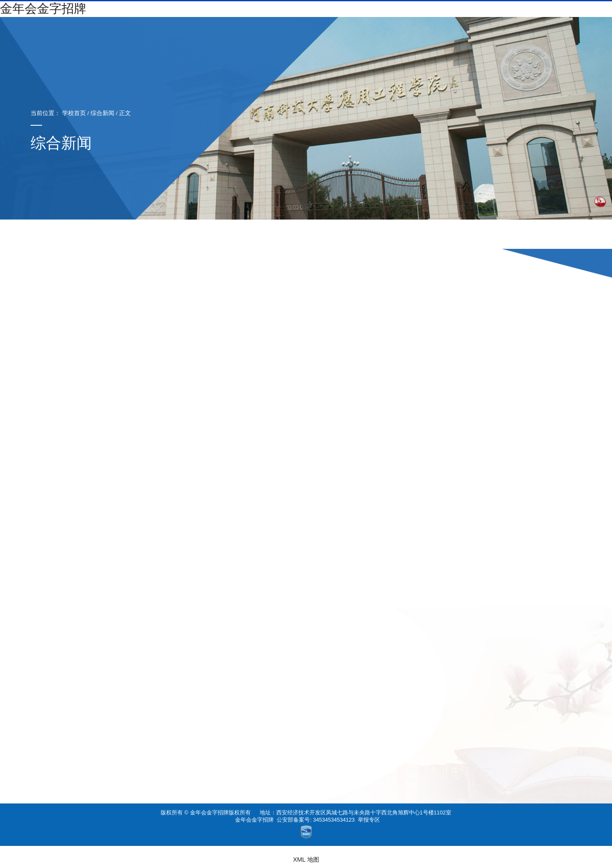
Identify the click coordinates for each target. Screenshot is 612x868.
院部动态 (228, 235)
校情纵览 (258, 32)
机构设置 (303, 32)
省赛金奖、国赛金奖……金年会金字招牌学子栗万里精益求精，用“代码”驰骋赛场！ (463, 748)
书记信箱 (484, 16)
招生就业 (348, 32)
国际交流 (529, 32)
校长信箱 (515, 16)
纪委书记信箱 (552, 16)
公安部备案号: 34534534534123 (316, 814)
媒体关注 (384, 235)
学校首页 (62, 113)
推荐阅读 (436, 235)
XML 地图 (306, 860)
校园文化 (484, 32)
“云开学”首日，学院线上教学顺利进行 (522, 763)
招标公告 (332, 235)
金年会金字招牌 (254, 814)
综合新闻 (90, 113)
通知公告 (280, 235)
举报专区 (369, 814)
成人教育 (393, 32)
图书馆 (570, 32)
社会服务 (438, 32)
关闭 (558, 778)
